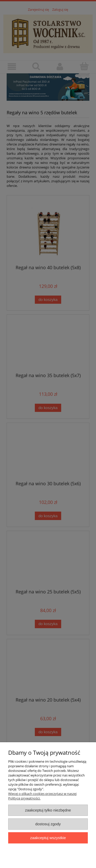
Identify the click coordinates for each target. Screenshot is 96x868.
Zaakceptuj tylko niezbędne (48, 810)
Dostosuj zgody (48, 824)
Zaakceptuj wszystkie (48, 838)
